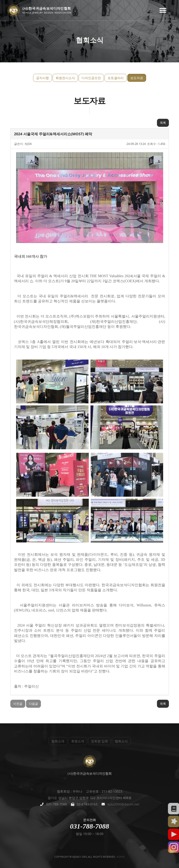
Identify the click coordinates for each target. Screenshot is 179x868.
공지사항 (43, 78)
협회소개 (58, 741)
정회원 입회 (99, 741)
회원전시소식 (65, 78)
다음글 (33, 704)
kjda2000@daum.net (123, 804)
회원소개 (78, 741)
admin (121, 857)
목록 (163, 123)
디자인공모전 (91, 78)
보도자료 (137, 78)
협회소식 (121, 741)
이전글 (18, 704)
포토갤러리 (116, 78)
